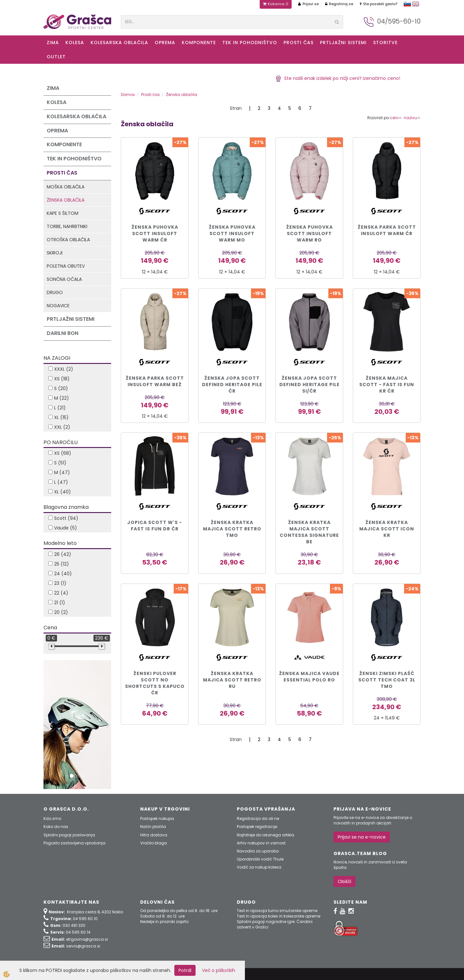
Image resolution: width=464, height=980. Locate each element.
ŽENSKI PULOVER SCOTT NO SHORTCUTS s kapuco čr (155, 683)
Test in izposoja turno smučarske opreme (277, 911)
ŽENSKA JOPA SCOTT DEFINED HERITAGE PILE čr (232, 385)
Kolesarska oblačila (119, 43)
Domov (128, 95)
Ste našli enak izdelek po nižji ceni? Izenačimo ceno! (338, 78)
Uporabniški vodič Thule (260, 859)
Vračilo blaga (154, 843)
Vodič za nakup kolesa (259, 867)
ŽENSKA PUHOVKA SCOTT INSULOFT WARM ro (309, 233)
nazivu (412, 118)
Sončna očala (64, 279)
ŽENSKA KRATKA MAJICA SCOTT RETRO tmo (232, 529)
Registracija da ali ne (258, 818)
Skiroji (55, 253)
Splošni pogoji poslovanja (69, 835)
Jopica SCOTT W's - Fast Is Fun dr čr (155, 526)
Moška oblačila (66, 187)
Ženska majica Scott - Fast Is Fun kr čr (387, 385)
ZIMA (53, 43)
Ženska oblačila (66, 200)
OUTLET (56, 57)
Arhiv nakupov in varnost (261, 843)
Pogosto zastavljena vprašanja (74, 843)
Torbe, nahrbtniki (67, 226)
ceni (396, 118)
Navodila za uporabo (258, 851)
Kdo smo (52, 818)
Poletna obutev (66, 266)
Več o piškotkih (219, 970)
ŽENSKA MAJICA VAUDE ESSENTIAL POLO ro (309, 677)
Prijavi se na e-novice (362, 837)
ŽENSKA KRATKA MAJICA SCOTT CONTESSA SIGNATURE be (309, 532)
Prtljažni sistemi (343, 43)
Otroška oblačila (68, 240)
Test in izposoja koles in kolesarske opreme (279, 916)
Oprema (165, 43)
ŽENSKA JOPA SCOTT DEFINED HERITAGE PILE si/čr (309, 385)
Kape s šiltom (63, 213)
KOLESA (75, 43)
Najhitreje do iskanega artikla (266, 835)
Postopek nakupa (157, 818)
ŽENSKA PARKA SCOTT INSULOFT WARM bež (155, 381)
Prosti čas (299, 43)
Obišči (344, 881)
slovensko (407, 4)
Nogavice (58, 306)
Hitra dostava (154, 835)
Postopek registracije (257, 827)
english (416, 4)
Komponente (199, 43)
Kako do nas (56, 827)
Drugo (55, 292)
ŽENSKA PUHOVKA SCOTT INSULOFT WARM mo (232, 233)
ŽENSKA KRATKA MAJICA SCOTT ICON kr (387, 529)
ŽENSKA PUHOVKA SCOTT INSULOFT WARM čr (155, 233)
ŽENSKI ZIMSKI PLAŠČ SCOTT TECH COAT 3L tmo (387, 680)
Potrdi (185, 970)
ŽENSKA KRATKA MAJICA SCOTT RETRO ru (232, 680)
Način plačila (153, 827)
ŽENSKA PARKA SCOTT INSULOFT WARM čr (387, 230)
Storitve (385, 43)
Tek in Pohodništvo (250, 43)
